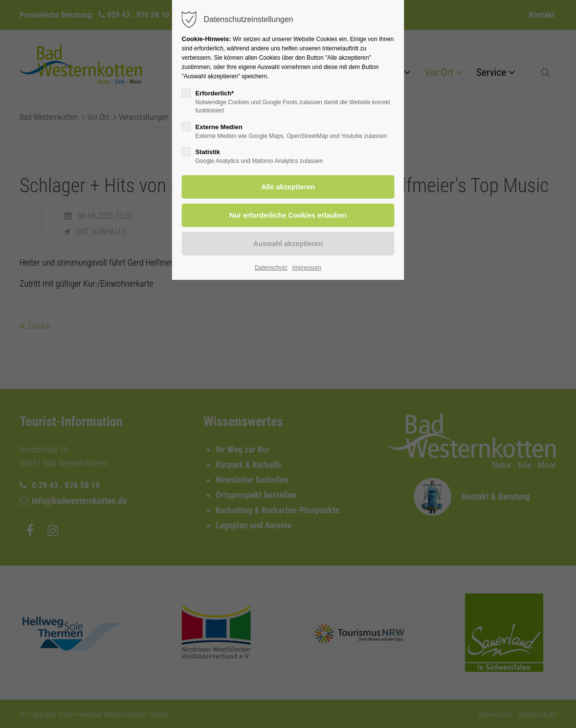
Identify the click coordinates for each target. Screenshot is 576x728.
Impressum (306, 268)
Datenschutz (271, 268)
